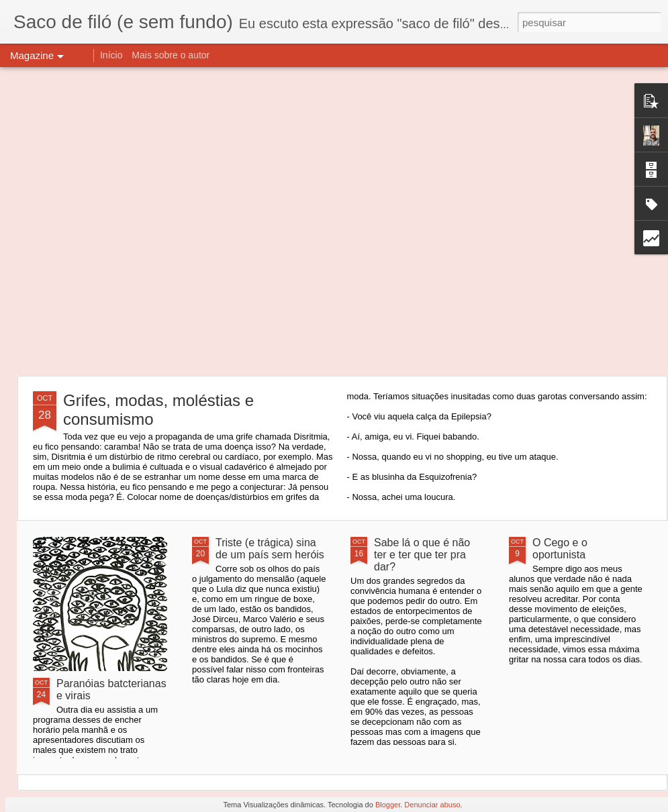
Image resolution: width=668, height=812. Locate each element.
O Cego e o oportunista (560, 549)
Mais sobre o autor (171, 55)
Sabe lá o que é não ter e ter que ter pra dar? (422, 555)
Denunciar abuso (432, 805)
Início (111, 55)
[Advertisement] (141, 221)
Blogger (388, 805)
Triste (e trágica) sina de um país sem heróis (270, 549)
